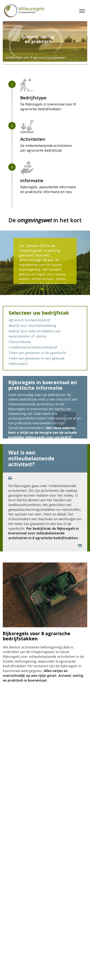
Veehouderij (18, 364)
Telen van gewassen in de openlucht (37, 353)
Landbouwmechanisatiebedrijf (33, 347)
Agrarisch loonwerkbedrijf (29, 320)
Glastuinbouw (20, 342)
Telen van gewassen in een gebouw (37, 358)
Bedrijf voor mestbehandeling (32, 326)
